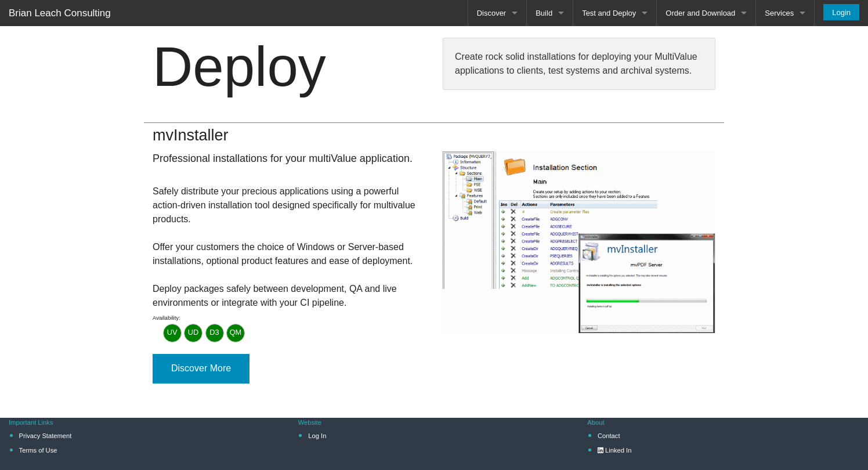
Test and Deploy (609, 13)
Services (779, 13)
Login (841, 12)
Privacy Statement (46, 436)
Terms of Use (38, 450)
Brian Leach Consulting (60, 13)
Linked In (615, 450)
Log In (317, 436)
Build (544, 13)
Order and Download (700, 13)
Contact (609, 436)
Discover (492, 13)
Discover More (201, 368)
